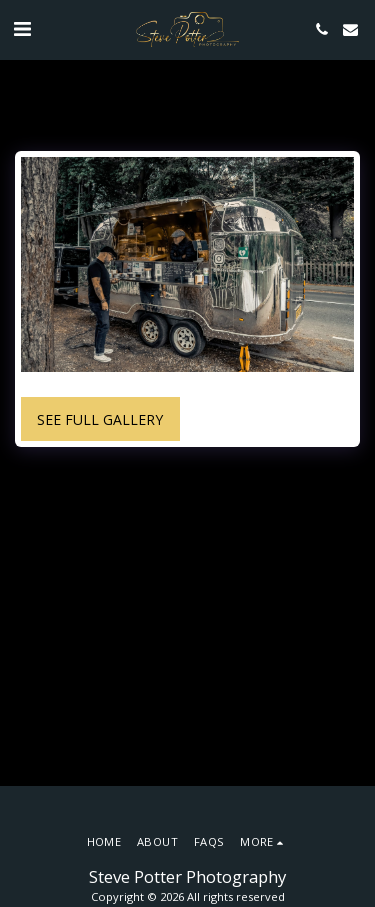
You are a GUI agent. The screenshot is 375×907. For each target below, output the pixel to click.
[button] (22, 28)
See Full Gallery (100, 419)
